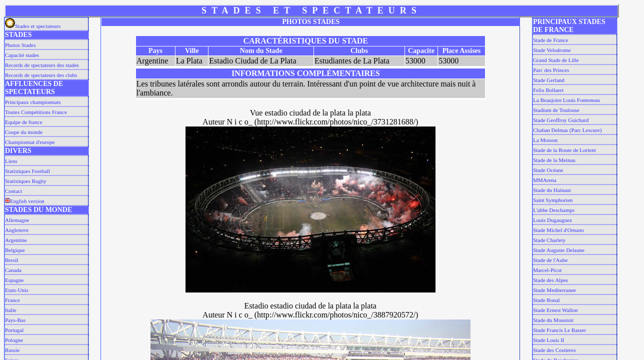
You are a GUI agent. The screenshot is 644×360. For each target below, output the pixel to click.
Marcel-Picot (547, 270)
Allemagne (17, 220)
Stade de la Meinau (554, 160)
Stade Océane (548, 170)
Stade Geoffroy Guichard (561, 120)
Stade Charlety (549, 240)
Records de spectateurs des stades (42, 65)
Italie (11, 310)
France (12, 300)
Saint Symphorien (553, 200)
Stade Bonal (546, 300)
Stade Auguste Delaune (559, 250)
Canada (13, 270)
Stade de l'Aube (550, 260)
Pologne (14, 340)
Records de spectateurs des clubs (41, 75)
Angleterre (17, 230)
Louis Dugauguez (552, 220)
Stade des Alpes (550, 280)
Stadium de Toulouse (556, 110)
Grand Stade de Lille (556, 60)
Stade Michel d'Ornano (558, 230)
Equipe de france (24, 122)
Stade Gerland (549, 80)
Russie (12, 350)
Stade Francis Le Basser (559, 330)
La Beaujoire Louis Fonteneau (566, 100)
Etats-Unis (16, 290)
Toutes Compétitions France (36, 112)
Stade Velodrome (552, 50)
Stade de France (550, 40)
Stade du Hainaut (552, 190)
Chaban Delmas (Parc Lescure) (567, 130)
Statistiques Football (27, 171)
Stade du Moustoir (553, 320)
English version (25, 201)
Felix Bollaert (548, 90)
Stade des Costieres (554, 350)
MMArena (544, 180)
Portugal (14, 330)
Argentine (16, 240)
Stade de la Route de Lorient (564, 150)
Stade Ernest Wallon (555, 310)
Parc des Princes (551, 70)
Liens (11, 161)
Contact (13, 191)
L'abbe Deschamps (554, 210)
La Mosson (545, 140)
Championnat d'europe (30, 142)
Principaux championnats (33, 102)
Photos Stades (20, 45)
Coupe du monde (24, 132)
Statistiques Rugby (26, 181)
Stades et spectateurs (33, 26)
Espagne (14, 280)
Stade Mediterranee (554, 290)
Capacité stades (22, 55)
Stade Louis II (548, 340)
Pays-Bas (15, 320)
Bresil (11, 260)
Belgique (15, 250)
